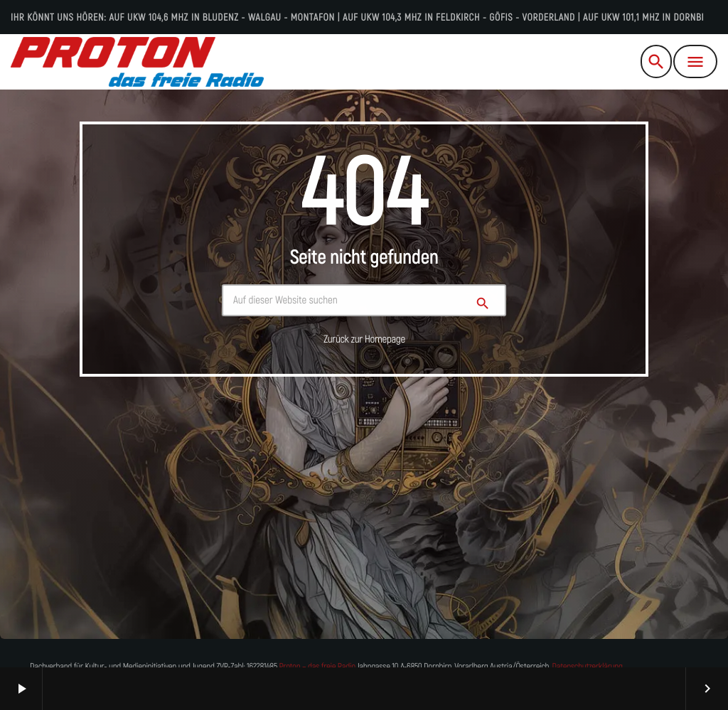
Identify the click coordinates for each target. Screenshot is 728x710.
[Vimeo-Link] (137, 62)
